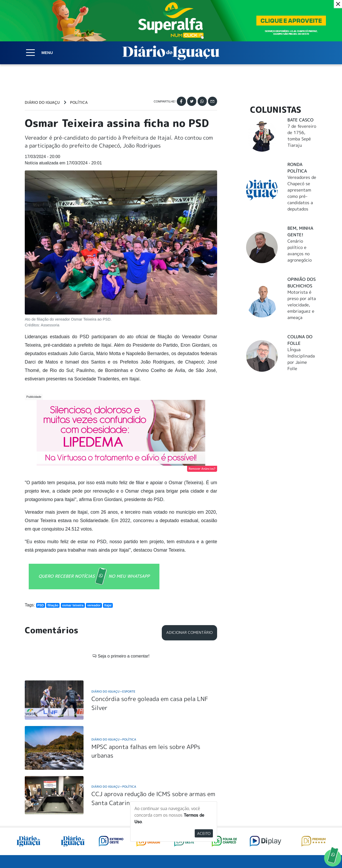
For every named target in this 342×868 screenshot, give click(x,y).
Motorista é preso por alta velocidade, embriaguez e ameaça (302, 305)
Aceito (204, 833)
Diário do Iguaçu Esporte (113, 614)
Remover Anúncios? (202, 469)
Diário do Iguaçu (42, 102)
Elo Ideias (310, 852)
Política (79, 102)
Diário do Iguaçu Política (114, 662)
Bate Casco (301, 120)
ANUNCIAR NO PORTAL (284, 806)
